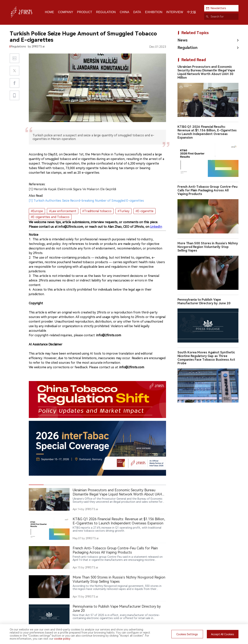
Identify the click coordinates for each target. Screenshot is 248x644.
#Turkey (124, 211)
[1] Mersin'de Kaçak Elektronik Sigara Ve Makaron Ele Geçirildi (73, 189)
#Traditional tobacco (97, 211)
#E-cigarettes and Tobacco (50, 217)
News (183, 40)
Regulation (187, 48)
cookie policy (62, 639)
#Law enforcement (63, 211)
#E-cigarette (144, 211)
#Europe (37, 211)
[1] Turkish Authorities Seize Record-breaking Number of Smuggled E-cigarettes (86, 201)
